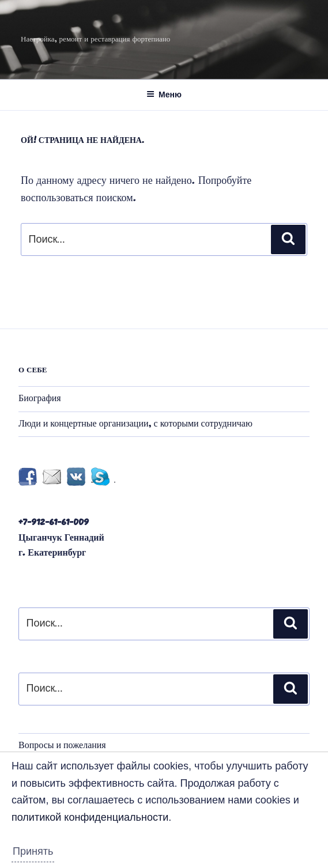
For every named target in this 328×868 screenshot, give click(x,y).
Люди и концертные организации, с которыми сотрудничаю (135, 424)
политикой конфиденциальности (90, 817)
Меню (164, 95)
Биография (40, 399)
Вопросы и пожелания (62, 746)
